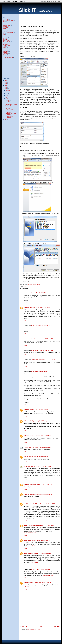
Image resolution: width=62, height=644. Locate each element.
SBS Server (6, 29)
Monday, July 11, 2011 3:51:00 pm (39, 410)
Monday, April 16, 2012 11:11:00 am (44, 447)
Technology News (7, 30)
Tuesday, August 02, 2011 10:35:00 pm (40, 436)
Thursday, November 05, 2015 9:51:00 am (41, 494)
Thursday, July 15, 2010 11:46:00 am (40, 308)
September (8, 92)
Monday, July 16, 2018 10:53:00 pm (41, 553)
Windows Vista (6, 43)
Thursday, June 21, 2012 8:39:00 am (38, 457)
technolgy (5, 37)
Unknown (26, 308)
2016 (6, 82)
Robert (26, 583)
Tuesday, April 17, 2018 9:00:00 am (41, 540)
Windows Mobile (7, 42)
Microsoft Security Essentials (9, 117)
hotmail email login (48, 575)
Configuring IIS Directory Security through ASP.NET (11, 111)
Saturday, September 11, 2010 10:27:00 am (43, 339)
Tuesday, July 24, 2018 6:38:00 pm (41, 570)
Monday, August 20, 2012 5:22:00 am (41, 466)
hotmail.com (34, 562)
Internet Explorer (7, 24)
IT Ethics (5, 52)
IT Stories (5, 26)
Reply (25, 303)
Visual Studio (6, 36)
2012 (6, 85)
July (7, 94)
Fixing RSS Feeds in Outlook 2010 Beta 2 (32, 26)
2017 (6, 80)
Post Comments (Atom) (34, 630)
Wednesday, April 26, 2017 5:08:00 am (44, 525)
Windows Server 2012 (8, 57)
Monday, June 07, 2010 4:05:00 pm (41, 293)
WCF (4, 31)
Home (40, 627)
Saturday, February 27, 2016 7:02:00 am (46, 504)
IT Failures (5, 23)
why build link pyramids (30, 533)
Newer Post (23, 627)
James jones (27, 540)
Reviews (5, 39)
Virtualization (6, 41)
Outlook (5, 48)
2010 (6, 89)
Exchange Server (7, 25)
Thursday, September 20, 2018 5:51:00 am (40, 583)
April (7, 97)
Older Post (57, 627)
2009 (6, 120)
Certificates (5, 44)
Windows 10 (6, 56)
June (7, 95)
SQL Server (6, 54)
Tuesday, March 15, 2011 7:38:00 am (41, 371)
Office (25, 286)
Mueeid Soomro (28, 525)
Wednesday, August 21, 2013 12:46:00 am (41, 485)
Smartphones (6, 49)
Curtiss (26, 457)
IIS (4, 34)
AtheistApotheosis (29, 504)
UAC (4, 35)
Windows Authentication (8, 32)
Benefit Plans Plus (29, 447)
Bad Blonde (27, 466)
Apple (4, 38)
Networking (5, 28)
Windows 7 (5, 19)
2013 (6, 84)
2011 (6, 87)
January (8, 100)
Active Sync (6, 51)
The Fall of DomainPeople (11, 104)
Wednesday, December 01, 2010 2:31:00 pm (43, 360)
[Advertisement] (25, 18)
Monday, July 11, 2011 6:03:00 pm (39, 421)
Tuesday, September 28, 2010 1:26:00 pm (42, 350)
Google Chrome (6, 45)
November (8, 90)
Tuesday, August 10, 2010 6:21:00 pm (41, 326)
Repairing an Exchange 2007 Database (11, 114)
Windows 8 (5, 50)
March (7, 99)
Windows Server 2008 (8, 21)
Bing (4, 22)
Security (5, 55)
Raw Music (8, 108)
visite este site (32, 546)
